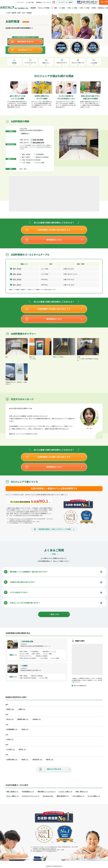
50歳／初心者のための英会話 (32, 160)
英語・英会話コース (13, 791)
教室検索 (33, 8)
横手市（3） (50, 759)
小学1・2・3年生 (72, 8)
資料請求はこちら (54, 240)
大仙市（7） (10, 739)
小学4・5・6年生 (85, 8)
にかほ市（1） (11, 749)
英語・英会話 (27, 154)
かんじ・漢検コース (13, 796)
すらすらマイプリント (27, 656)
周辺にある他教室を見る (80, 686)
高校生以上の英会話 (43, 157)
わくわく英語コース (94, 796)
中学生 (94, 8)
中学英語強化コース (28, 791)
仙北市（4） (25, 729)
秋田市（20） (11, 709)
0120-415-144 (40, 147)
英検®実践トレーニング (50, 651)
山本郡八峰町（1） (12, 759)
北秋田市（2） (37, 719)
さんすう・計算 (25, 654)
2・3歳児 (55, 8)
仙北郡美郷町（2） (12, 729)
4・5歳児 (62, 8)
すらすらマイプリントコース (31, 796)
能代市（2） (23, 749)
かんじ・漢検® (49, 654)
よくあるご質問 (30, 2)
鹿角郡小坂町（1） (23, 719)
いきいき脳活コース (78, 796)
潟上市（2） (10, 719)
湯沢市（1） (25, 759)
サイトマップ (20, 2)
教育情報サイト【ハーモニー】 (44, 2)
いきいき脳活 (27, 163)
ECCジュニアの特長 (44, 8)
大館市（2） (22, 709)
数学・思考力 (27, 157)
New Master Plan (48, 796)
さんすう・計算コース (66, 791)
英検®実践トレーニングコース (47, 791)
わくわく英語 (41, 163)
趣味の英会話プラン (63, 796)
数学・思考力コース (82, 791)
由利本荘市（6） (38, 759)
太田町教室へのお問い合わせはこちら (54, 230)
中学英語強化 (41, 154)
